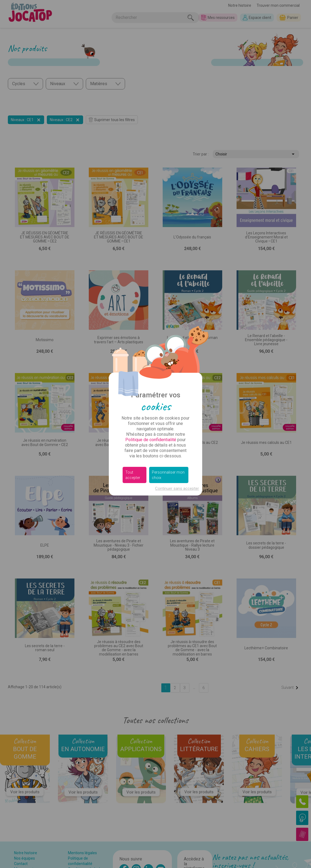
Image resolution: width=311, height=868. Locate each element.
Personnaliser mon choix (168, 475)
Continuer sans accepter (177, 488)
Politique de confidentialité (151, 440)
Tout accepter (133, 475)
